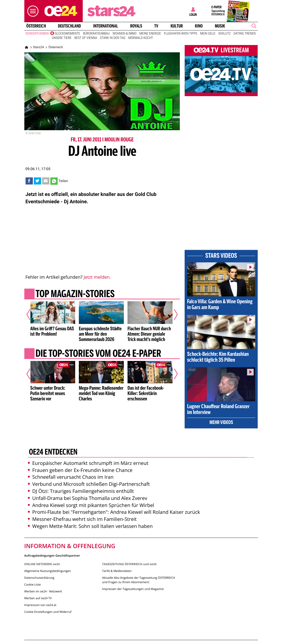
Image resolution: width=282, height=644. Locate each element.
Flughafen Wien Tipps (180, 34)
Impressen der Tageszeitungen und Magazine (133, 589)
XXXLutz (224, 34)
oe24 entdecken (53, 452)
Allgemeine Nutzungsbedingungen (48, 571)
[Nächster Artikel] (173, 314)
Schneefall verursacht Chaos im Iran (71, 477)
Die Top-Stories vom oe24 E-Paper (98, 354)
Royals (136, 26)
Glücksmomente (67, 34)
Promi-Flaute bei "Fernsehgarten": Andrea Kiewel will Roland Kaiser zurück (114, 512)
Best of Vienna (86, 38)
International (106, 26)
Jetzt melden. (97, 277)
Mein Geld (208, 34)
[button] (32, 11)
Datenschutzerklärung (39, 578)
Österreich (36, 26)
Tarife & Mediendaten (117, 571)
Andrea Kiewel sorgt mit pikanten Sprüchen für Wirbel (91, 505)
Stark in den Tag (113, 38)
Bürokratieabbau (96, 34)
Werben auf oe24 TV (38, 598)
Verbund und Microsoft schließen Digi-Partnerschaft (89, 484)
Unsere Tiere (62, 38)
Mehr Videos (221, 423)
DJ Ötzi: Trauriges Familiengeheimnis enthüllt (81, 491)
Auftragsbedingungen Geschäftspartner (52, 555)
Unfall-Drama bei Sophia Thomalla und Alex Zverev (88, 498)
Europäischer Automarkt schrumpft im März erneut (88, 463)
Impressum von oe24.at (40, 605)
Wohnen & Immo (125, 34)
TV (156, 26)
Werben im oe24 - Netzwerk (43, 591)
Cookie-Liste (33, 584)
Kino (199, 26)
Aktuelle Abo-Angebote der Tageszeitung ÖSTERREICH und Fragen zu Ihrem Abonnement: (138, 580)
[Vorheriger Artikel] (32, 314)
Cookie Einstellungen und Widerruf (48, 612)
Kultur (176, 26)
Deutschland (69, 26)
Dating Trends (245, 34)
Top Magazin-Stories (75, 294)
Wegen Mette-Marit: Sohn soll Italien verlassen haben (90, 526)
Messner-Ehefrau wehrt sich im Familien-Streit (82, 519)
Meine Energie (150, 34)
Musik (220, 26)
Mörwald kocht (141, 38)
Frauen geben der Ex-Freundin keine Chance (80, 470)
